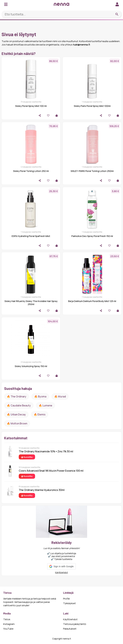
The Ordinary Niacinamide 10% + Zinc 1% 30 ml (46, 451)
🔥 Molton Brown (17, 423)
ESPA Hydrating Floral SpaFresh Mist (31, 236)
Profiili (66, 599)
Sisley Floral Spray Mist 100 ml (31, 106)
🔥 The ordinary (17, 396)
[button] (61, 566)
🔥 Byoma (40, 396)
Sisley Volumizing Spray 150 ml (31, 366)
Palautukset (70, 629)
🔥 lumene (45, 405)
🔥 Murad (60, 396)
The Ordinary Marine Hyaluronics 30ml (42, 490)
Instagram (9, 624)
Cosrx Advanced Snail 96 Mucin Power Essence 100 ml (51, 471)
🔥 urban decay (16, 414)
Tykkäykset (69, 603)
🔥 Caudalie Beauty (19, 405)
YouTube (8, 629)
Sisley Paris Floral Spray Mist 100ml (92, 106)
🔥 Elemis (40, 414)
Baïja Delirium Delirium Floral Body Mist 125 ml (92, 301)
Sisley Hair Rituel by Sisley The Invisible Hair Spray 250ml (31, 303)
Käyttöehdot (61, 572)
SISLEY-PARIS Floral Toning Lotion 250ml (92, 171)
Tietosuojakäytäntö (75, 624)
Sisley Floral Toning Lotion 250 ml (31, 171)
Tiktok (7, 619)
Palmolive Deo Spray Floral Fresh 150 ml (92, 236)
